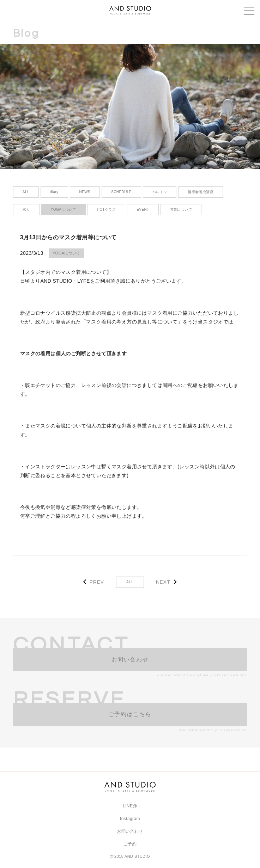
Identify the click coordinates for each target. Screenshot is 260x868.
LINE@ (130, 806)
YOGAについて (66, 253)
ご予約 (130, 844)
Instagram (130, 819)
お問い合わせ (130, 831)
